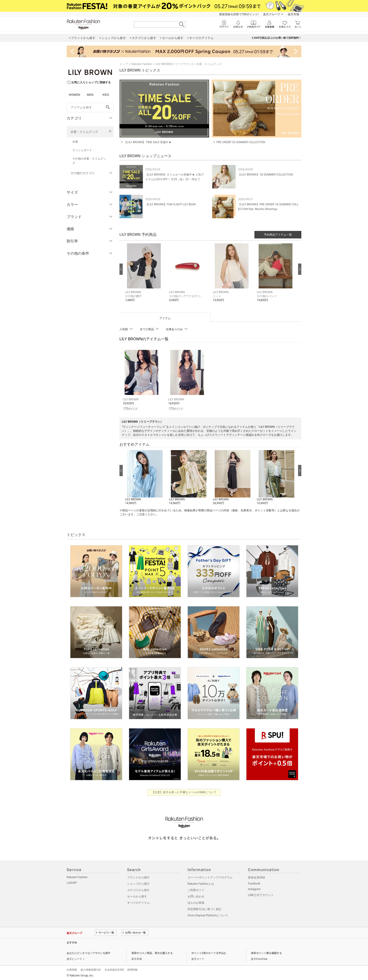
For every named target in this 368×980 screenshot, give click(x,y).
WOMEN (75, 95)
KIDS (106, 95)
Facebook (254, 883)
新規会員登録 (257, 877)
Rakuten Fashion (142, 64)
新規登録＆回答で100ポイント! (239, 14)
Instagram (254, 888)
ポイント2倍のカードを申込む (209, 952)
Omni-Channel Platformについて (208, 915)
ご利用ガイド (196, 889)
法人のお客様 (196, 902)
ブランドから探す (138, 877)
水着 (75, 142)
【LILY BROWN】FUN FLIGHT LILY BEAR (171, 204)
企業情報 (72, 969)
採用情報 (132, 969)
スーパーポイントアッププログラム (210, 877)
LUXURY (72, 882)
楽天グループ (272, 14)
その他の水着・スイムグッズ (89, 161)
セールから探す (137, 896)
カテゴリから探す (138, 889)
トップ (124, 64)
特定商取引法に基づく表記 (204, 908)
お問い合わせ (196, 896)
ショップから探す (138, 883)
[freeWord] (90, 107)
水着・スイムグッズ (84, 132)
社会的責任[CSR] (114, 969)
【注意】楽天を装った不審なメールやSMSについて (184, 792)
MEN (90, 95)
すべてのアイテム (138, 902)
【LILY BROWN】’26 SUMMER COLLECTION (265, 175)
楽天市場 (293, 14)
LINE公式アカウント (261, 894)
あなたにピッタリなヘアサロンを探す (89, 952)
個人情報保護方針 (91, 969)
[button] (145, 276)
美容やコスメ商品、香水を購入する (152, 952)
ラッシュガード (82, 150)
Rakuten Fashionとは (201, 883)
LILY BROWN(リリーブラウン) (174, 64)
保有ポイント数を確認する (266, 952)
